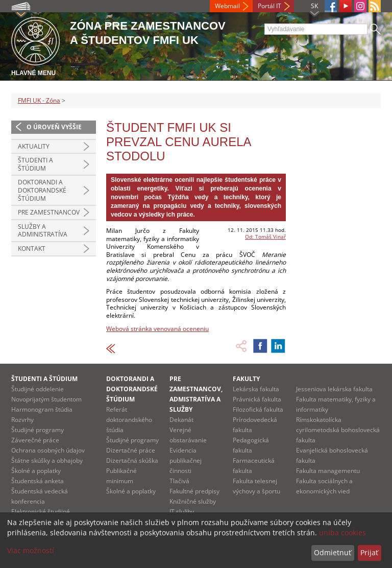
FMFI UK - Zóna (39, 100)
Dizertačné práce (131, 450)
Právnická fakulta (257, 399)
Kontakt (32, 249)
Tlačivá (179, 481)
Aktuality (34, 146)
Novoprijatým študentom (46, 399)
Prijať (369, 552)
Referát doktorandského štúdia (129, 420)
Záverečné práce (35, 440)
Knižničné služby (193, 501)
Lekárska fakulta (256, 389)
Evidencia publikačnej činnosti (186, 460)
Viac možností (31, 550)
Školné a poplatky (36, 471)
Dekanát (181, 420)
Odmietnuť (333, 552)
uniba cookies (342, 532)
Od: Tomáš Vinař (265, 236)
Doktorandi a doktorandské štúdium (42, 190)
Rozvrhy (22, 420)
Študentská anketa (38, 481)
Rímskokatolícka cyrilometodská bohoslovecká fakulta (338, 430)
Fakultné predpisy (194, 491)
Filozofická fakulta (258, 409)
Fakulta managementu (328, 471)
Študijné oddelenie (38, 389)
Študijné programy (38, 430)
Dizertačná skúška (132, 460)
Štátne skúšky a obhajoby (47, 460)
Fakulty (246, 379)
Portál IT (269, 6)
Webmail (227, 6)
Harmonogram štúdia (42, 409)
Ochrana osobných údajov (48, 450)
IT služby (182, 512)
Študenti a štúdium (35, 164)
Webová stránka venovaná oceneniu (157, 329)
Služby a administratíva (43, 231)
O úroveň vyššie (54, 127)
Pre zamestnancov (49, 212)
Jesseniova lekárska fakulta (334, 389)
